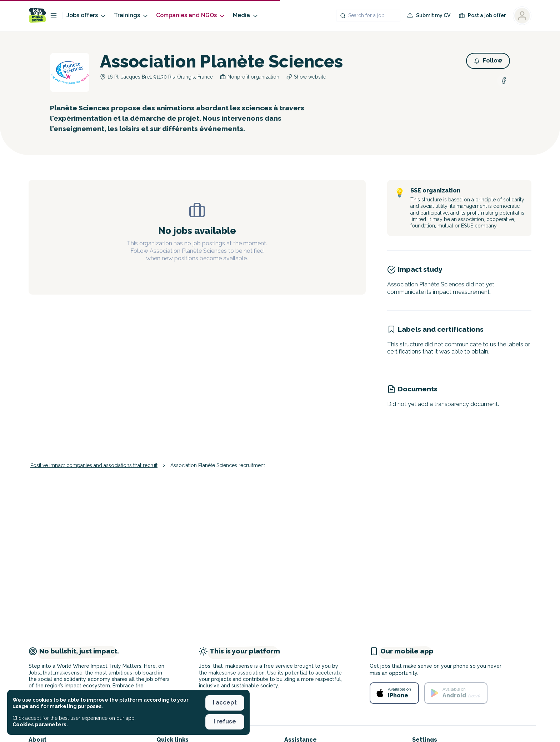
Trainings (131, 16)
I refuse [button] (225, 721)
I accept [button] (225, 703)
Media (246, 16)
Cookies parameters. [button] (40, 725)
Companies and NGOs (191, 16)
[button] (488, 61)
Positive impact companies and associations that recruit (94, 465)
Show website (310, 77)
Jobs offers (87, 16)
